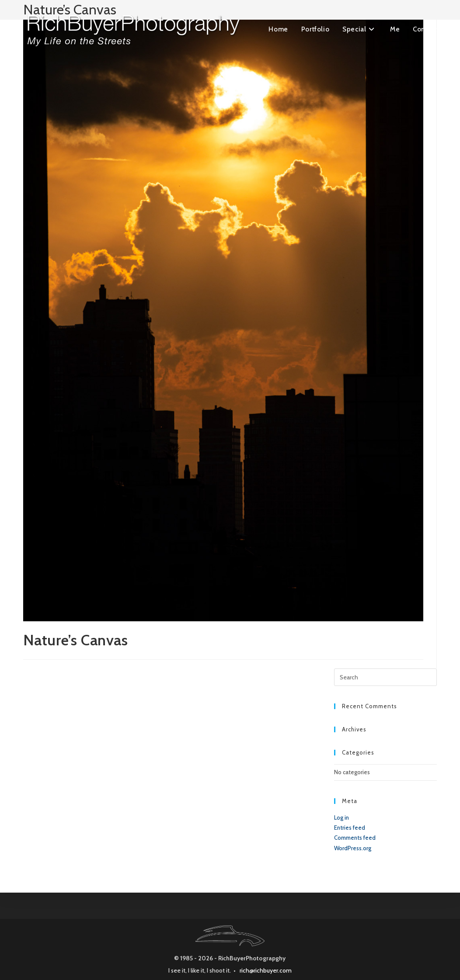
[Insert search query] (385, 677)
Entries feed (350, 828)
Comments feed (355, 838)
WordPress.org (353, 848)
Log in (342, 817)
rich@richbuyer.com (266, 970)
